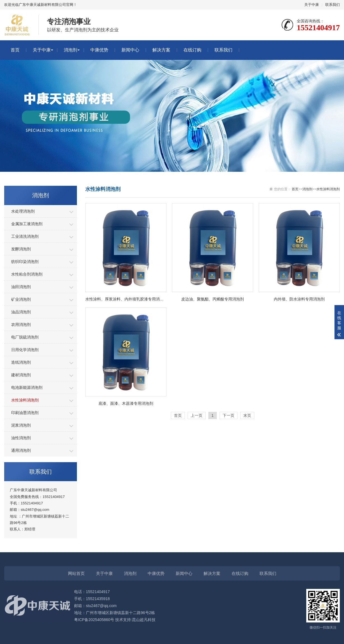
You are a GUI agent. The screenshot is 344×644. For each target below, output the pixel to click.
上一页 (197, 415)
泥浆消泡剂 (21, 425)
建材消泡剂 (21, 375)
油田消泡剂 (21, 287)
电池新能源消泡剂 (27, 387)
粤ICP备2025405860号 (94, 620)
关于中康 (312, 5)
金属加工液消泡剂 (27, 224)
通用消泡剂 (21, 450)
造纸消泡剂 (21, 362)
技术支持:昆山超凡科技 (135, 620)
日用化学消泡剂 (25, 350)
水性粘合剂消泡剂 (27, 274)
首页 (15, 50)
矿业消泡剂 (21, 299)
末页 (247, 415)
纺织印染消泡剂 (25, 262)
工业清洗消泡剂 (25, 236)
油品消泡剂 (21, 312)
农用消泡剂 (21, 325)
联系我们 (333, 5)
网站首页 (76, 573)
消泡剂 (70, 50)
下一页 (228, 415)
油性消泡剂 (21, 438)
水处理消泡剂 (23, 211)
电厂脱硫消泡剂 (25, 337)
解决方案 (161, 50)
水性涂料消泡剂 (25, 400)
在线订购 (192, 50)
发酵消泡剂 (21, 249)
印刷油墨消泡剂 (25, 413)
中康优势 (99, 50)
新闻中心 (130, 50)
